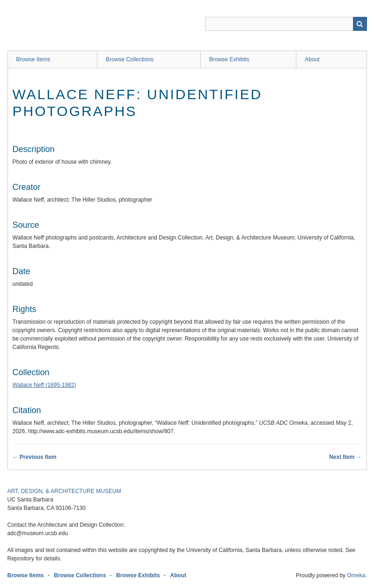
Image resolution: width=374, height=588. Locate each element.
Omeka (356, 575)
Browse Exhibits (229, 59)
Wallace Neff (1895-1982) (44, 385)
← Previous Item (35, 457)
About (312, 59)
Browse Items (33, 59)
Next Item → (345, 457)
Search (360, 24)
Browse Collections (130, 59)
